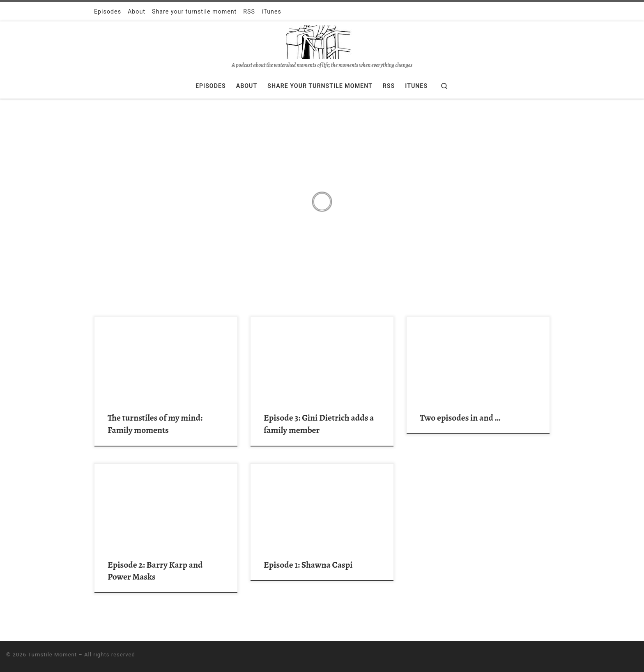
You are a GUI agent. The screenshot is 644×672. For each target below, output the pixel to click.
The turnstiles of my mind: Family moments (155, 424)
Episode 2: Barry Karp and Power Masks (155, 571)
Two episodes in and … (460, 418)
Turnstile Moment (52, 655)
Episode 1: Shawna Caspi (308, 565)
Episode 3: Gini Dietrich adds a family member (319, 424)
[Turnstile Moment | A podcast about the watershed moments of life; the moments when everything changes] (322, 41)
